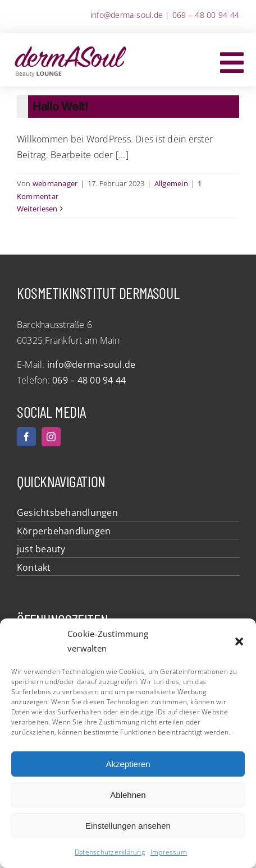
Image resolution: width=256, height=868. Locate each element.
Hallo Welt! (60, 107)
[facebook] (26, 437)
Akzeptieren (128, 764)
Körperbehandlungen (64, 531)
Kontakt (34, 567)
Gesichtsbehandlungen (67, 513)
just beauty (41, 549)
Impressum (169, 852)
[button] (239, 641)
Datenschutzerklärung (110, 852)
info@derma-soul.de (127, 15)
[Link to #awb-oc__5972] (232, 63)
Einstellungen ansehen (128, 826)
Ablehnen (128, 795)
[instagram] (51, 437)
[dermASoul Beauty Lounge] (70, 48)
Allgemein (171, 183)
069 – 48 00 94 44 (206, 15)
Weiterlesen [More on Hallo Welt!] (37, 209)
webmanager (55, 183)
